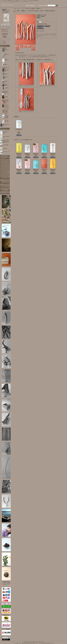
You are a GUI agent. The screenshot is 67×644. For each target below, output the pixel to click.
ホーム (15, 9)
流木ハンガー (7, 93)
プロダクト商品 (5, 145)
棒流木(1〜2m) (7, 55)
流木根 (6, 81)
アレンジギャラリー (5, 161)
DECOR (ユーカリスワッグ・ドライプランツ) (7, 107)
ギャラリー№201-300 (5, 167)
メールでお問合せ (41, 5)
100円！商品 (5, 148)
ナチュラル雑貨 (5, 91)
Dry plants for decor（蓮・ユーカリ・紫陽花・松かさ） (6, 141)
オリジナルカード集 (5, 175)
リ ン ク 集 (3, 158)
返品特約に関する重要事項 (42, 24)
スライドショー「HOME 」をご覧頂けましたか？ (5, 178)
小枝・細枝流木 (7, 70)
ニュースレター (4, 193)
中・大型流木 (7, 88)
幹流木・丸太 (7, 78)
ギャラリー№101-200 (5, 165)
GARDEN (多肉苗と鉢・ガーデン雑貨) (7, 112)
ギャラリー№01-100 (5, 163)
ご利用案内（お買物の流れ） (30, 5)
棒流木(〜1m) (6, 50)
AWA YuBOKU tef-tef (19, 131)
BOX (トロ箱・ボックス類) (7, 102)
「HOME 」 (5, 36)
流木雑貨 (6, 97)
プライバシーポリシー (5, 170)
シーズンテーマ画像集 (5, 172)
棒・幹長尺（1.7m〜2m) (5, 132)
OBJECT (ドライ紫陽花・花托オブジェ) (7, 117)
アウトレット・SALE (6, 152)
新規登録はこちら (5, 30)
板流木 (6, 64)
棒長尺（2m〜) (6, 60)
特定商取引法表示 (5, 156)
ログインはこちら (5, 31)
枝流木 (6, 74)
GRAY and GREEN (5, 100)
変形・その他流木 (7, 85)
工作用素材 (4, 48)
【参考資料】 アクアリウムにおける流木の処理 (5, 183)
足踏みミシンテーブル (6, 125)
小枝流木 (19, 154)
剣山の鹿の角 (7, 121)
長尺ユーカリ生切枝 (6, 137)
